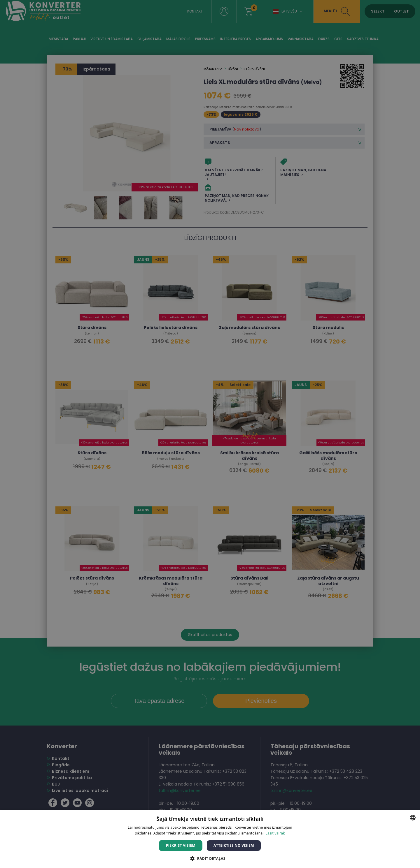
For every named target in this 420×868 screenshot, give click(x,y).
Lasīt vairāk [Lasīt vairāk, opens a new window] (275, 833)
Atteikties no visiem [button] (234, 845)
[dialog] (210, 434)
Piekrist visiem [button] (181, 845)
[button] (210, 858)
